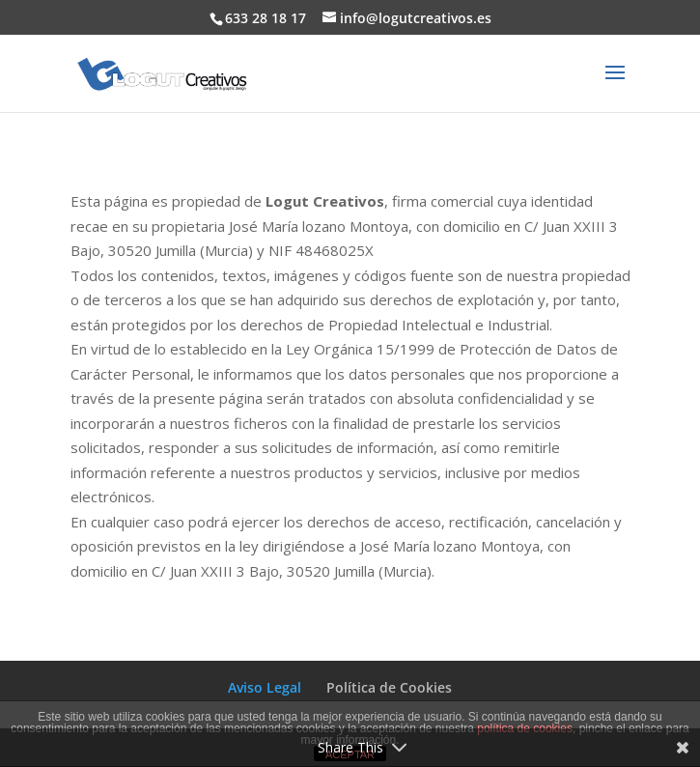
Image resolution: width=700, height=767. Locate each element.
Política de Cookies (389, 687)
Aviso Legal (265, 687)
